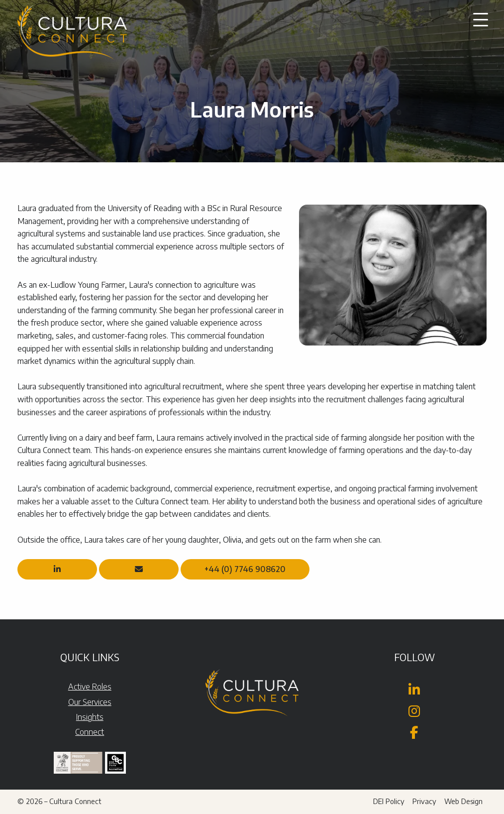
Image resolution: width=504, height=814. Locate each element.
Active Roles (90, 687)
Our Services (90, 702)
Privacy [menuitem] (424, 801)
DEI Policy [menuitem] (389, 801)
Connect (90, 732)
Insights (90, 717)
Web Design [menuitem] (463, 801)
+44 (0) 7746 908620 (245, 569)
